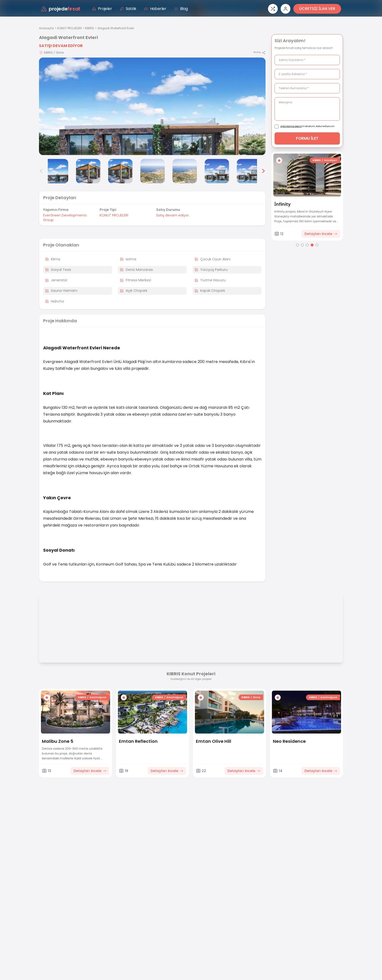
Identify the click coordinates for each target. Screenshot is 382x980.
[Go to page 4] (312, 245)
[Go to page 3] (307, 245)
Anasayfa (46, 28)
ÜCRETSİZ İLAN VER (317, 9)
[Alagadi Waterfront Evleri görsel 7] (217, 171)
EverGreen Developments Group (65, 218)
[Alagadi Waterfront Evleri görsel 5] (153, 171)
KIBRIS (90, 28)
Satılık (128, 9)
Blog (181, 9)
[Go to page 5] (317, 245)
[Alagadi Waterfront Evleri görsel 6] (185, 171)
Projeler (102, 9)
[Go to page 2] (302, 245)
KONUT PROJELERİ (69, 28)
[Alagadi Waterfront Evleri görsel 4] (120, 171)
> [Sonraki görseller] (263, 171)
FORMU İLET (307, 138)
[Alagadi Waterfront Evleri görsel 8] (249, 171)
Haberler (155, 9)
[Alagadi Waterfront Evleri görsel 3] (88, 171)
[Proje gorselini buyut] (152, 106)
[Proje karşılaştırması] (273, 9)
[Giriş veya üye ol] (286, 9)
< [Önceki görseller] (41, 171)
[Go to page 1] (297, 245)
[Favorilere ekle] (281, 160)
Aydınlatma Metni (291, 126)
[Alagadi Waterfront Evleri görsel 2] (56, 171)
